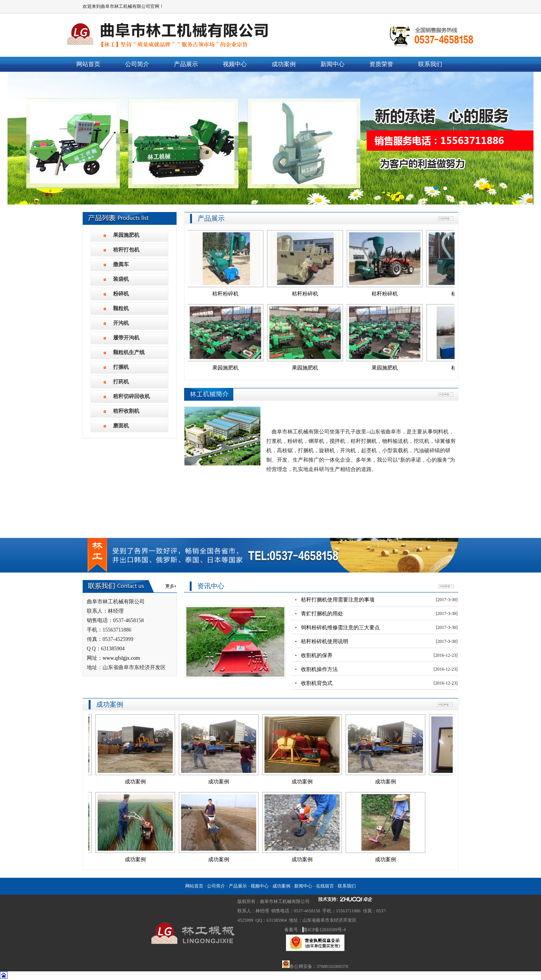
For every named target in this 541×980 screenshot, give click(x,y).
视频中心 (235, 64)
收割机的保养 (317, 655)
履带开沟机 (126, 338)
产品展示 (186, 64)
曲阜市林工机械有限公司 (270, 138)
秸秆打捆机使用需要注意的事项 (338, 600)
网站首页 (88, 64)
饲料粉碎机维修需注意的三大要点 (340, 628)
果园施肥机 (126, 235)
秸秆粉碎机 (231, 294)
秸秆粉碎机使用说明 (325, 641)
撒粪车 (121, 264)
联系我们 (430, 64)
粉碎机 (121, 294)
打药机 (121, 382)
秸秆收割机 (126, 411)
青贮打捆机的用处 (322, 614)
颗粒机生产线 (129, 352)
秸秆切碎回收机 (131, 396)
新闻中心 (332, 64)
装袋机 (121, 279)
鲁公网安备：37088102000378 (319, 966)
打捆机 (121, 367)
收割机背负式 (317, 683)
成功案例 (284, 64)
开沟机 (121, 323)
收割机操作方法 (319, 669)
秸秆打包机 (126, 250)
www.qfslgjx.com (121, 658)
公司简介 (137, 64)
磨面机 (121, 426)
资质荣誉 (381, 64)
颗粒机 (121, 308)
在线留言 (325, 886)
